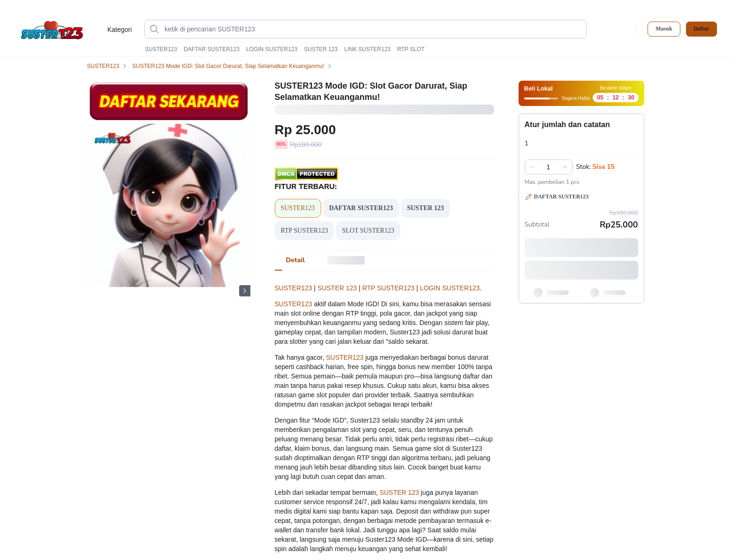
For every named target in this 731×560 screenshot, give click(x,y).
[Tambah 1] (565, 167)
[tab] (295, 260)
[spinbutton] (549, 167)
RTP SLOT (411, 49)
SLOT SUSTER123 (368, 231)
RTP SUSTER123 (305, 231)
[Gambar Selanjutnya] (245, 291)
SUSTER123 (161, 49)
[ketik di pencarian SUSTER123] (373, 29)
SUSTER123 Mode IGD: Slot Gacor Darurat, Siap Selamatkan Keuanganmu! (234, 66)
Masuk (664, 29)
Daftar (701, 29)
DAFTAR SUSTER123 (212, 49)
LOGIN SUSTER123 (272, 49)
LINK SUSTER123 (367, 49)
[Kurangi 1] (532, 167)
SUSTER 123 (321, 49)
